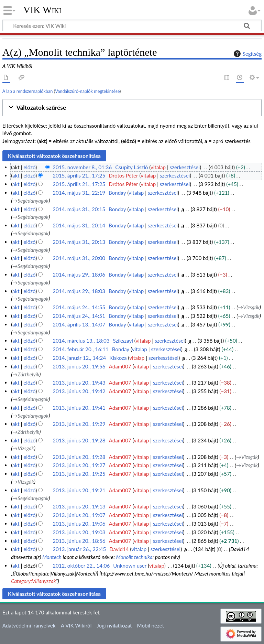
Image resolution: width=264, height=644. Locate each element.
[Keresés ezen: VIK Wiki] (132, 25)
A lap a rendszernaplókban (28, 91)
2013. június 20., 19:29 (79, 424)
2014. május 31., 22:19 (79, 193)
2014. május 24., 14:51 (79, 316)
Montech (52, 557)
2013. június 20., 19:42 (79, 391)
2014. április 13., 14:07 (79, 324)
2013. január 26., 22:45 (79, 549)
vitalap (158, 167)
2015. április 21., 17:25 (79, 175)
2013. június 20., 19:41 (79, 408)
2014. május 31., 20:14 (79, 225)
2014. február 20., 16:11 (81, 349)
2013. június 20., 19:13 (79, 506)
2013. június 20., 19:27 (79, 465)
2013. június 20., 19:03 (79, 532)
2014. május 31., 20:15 (79, 209)
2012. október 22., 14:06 (81, 566)
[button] (132, 108)
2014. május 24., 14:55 (79, 307)
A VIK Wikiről (76, 625)
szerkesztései (185, 167)
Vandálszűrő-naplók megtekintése (87, 91)
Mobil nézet (151, 625)
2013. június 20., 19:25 (79, 474)
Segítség (247, 54)
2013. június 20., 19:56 (79, 366)
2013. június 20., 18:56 (79, 541)
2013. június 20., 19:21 (79, 490)
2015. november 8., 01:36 (82, 167)
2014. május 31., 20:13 (79, 242)
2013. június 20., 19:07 (79, 515)
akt (16, 175)
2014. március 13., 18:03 (81, 341)
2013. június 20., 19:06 (79, 524)
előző (29, 167)
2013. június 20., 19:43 (79, 383)
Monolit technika (134, 557)
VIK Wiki (42, 10)
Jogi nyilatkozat (114, 625)
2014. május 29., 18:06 (79, 275)
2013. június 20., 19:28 (79, 440)
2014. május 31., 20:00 (79, 258)
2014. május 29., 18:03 (79, 291)
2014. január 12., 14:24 (79, 358)
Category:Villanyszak (33, 581)
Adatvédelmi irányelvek (29, 625)
